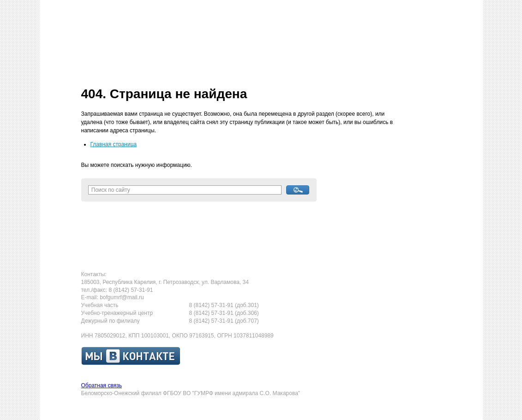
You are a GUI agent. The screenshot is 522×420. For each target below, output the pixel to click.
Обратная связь (102, 385)
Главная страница (114, 144)
